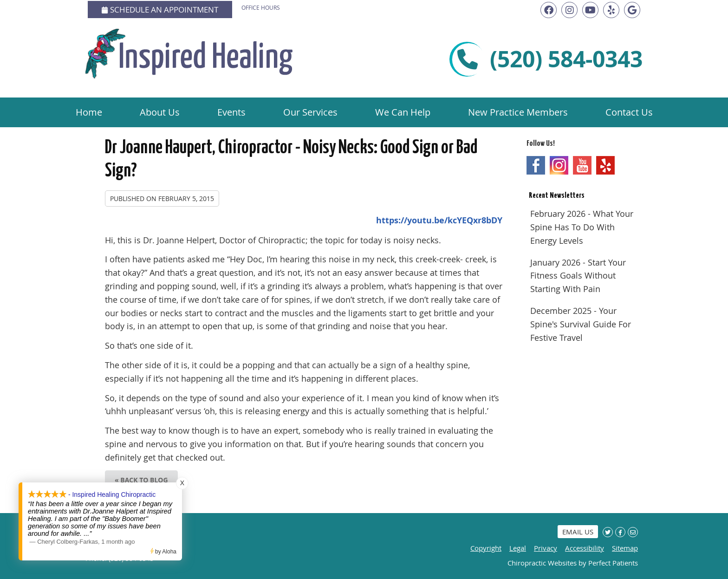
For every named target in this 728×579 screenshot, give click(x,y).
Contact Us (629, 112)
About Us (160, 112)
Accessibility (585, 548)
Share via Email (633, 532)
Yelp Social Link (605, 165)
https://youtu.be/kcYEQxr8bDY (439, 220)
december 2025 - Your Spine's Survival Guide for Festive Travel (581, 324)
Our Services (310, 112)
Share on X (608, 532)
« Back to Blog (141, 480)
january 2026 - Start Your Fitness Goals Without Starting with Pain (578, 276)
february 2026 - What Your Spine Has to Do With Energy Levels (582, 227)
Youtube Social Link (582, 165)
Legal (518, 548)
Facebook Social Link (536, 165)
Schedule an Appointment (160, 10)
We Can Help (403, 112)
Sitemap (625, 548)
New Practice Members (518, 112)
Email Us (578, 532)
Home (89, 112)
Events (231, 112)
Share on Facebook (620, 532)
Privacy (546, 548)
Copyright (486, 548)
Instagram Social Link (559, 165)
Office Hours (261, 7)
